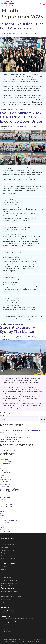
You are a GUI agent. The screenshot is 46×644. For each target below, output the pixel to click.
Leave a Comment (19, 110)
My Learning (5, 567)
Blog (2, 602)
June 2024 (4, 466)
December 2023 (5, 477)
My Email (4, 572)
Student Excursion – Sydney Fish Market (18, 329)
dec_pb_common (6, 507)
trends (2, 527)
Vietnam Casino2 (5, 532)
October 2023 (5, 482)
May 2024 (3, 468)
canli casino (4, 502)
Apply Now (34, 3)
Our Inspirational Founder (8, 542)
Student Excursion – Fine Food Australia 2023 (22, 26)
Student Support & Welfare (9, 583)
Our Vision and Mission (8, 545)
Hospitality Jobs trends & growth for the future (16, 435)
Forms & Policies (6, 578)
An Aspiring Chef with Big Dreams (11, 442)
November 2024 (5, 461)
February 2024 (5, 473)
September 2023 (6, 484)
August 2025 (4, 459)
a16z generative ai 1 (6, 497)
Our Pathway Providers (8, 586)
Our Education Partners (8, 550)
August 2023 (4, 486)
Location (4, 605)
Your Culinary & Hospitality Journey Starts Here (16, 437)
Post (1, 525)
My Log (3, 575)
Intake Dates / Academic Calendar (11, 597)
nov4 (2, 518)
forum (2, 509)
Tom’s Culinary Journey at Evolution (12, 439)
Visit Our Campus (6, 600)
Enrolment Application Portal (9, 591)
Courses (3, 594)
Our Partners (4, 522)
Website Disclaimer (7, 561)
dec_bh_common (6, 504)
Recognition (5, 547)
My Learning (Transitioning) (9, 580)
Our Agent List (5, 553)
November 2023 (5, 480)
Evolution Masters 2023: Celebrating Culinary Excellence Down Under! (22, 117)
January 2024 (5, 475)
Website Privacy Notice (8, 559)
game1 (2, 511)
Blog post (10, 110)
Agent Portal (5, 556)
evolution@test (5, 36)
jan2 (1, 513)
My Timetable (5, 569)
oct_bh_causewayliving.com (9, 520)
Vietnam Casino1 (5, 529)
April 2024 (3, 471)
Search (2, 415)
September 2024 (6, 464)
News (2, 516)
